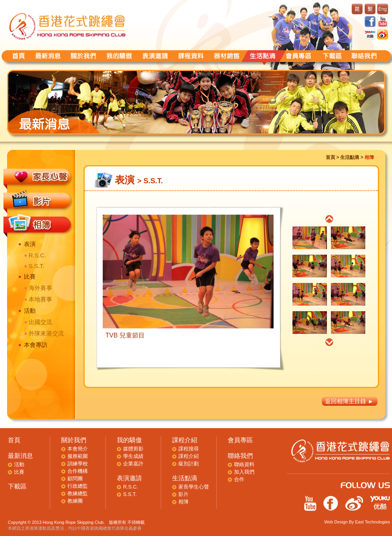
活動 (30, 311)
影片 (183, 494)
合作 (239, 479)
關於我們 (74, 440)
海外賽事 (40, 288)
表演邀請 (129, 478)
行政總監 (78, 486)
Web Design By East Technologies (357, 522)
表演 (30, 244)
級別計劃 (189, 464)
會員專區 (240, 440)
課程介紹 (185, 440)
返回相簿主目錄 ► (349, 401)
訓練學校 (78, 464)
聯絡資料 (244, 464)
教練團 (75, 501)
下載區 (17, 486)
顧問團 (75, 479)
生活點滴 (350, 157)
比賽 (30, 276)
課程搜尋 (189, 449)
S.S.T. (36, 266)
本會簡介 (78, 449)
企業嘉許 (133, 464)
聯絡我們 (240, 456)
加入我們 (244, 472)
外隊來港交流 (46, 333)
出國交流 (40, 322)
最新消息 (20, 456)
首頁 (330, 157)
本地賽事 (40, 299)
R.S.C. (37, 255)
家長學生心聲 (194, 487)
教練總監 (78, 493)
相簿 (183, 502)
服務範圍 (78, 456)
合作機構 (78, 471)
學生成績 (133, 456)
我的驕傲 (129, 440)
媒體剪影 (133, 449)
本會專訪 (36, 345)
